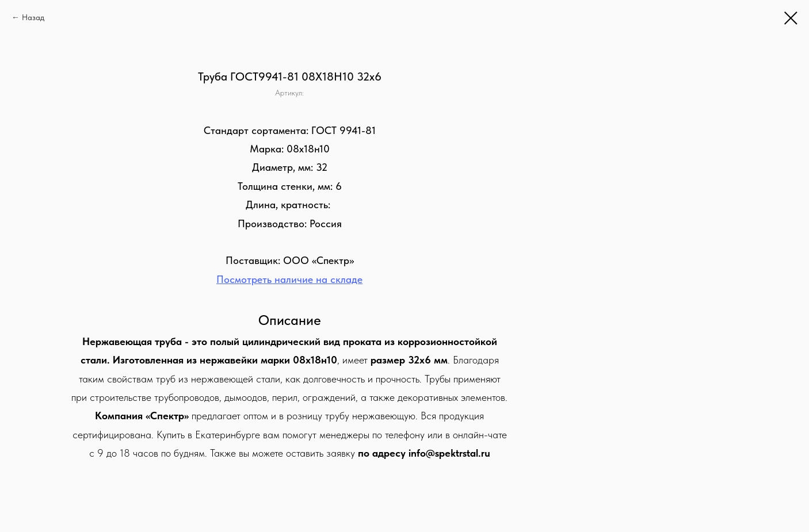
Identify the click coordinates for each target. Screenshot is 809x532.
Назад (33, 17)
